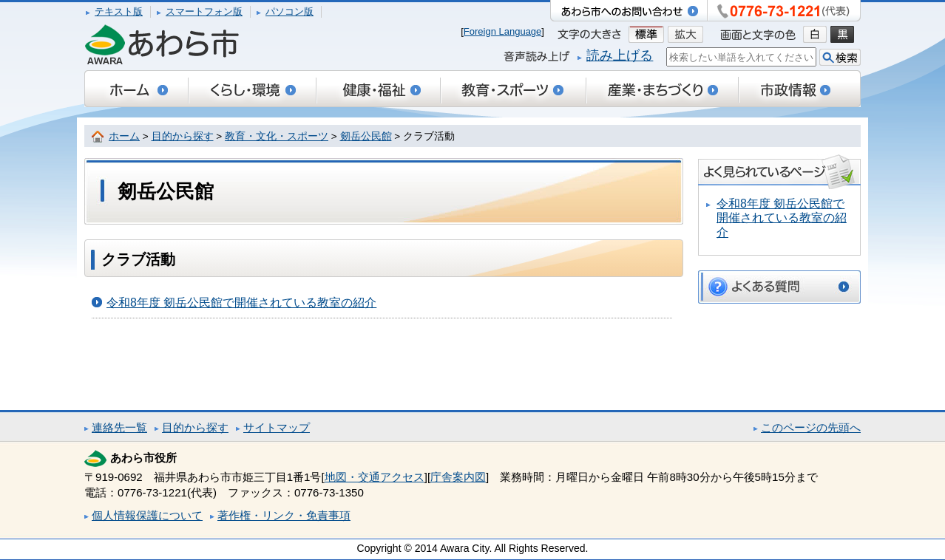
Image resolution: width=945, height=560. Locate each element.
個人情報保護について (147, 515)
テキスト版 (119, 11)
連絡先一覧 (119, 427)
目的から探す (183, 136)
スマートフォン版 (204, 11)
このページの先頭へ (811, 427)
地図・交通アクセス (375, 477)
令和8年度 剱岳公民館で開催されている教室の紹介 (241, 303)
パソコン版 (289, 11)
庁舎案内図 (458, 477)
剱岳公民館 (366, 136)
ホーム (124, 136)
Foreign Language (503, 31)
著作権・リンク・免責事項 (284, 515)
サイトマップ (277, 427)
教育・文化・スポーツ (277, 136)
